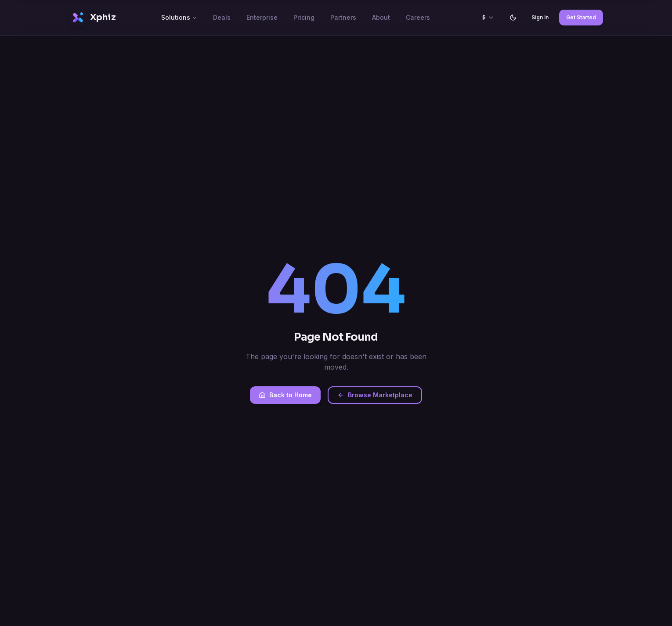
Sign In (540, 17)
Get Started (581, 17)
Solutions (179, 17)
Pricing (304, 17)
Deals (222, 17)
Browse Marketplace (375, 395)
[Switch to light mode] (513, 18)
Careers (418, 17)
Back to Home (285, 395)
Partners (343, 17)
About (381, 17)
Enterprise (262, 17)
